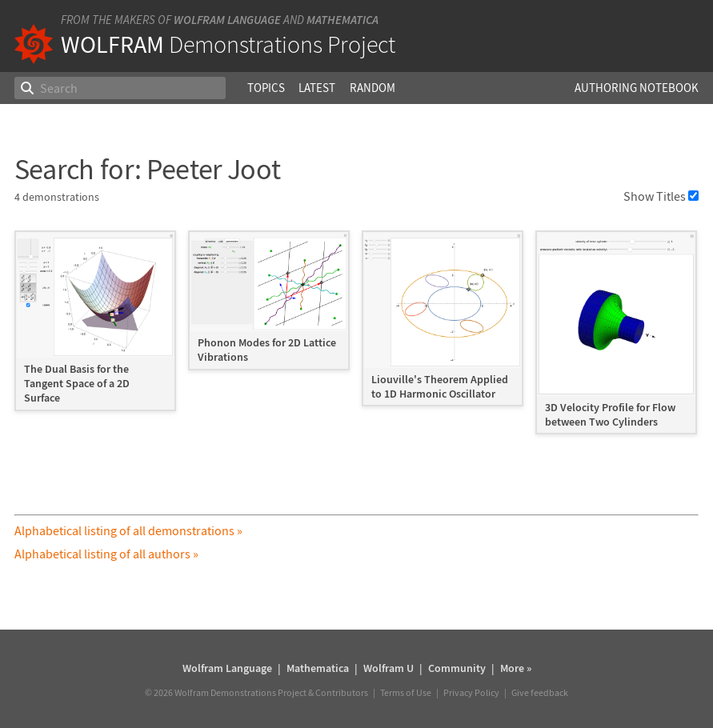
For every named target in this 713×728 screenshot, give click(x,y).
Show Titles (661, 196)
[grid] (356, 340)
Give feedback (540, 692)
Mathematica (342, 20)
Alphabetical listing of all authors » (106, 554)
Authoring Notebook (637, 88)
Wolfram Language (227, 20)
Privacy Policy (471, 692)
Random (373, 88)
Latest (317, 88)
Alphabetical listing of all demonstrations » (128, 530)
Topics (266, 88)
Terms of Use (406, 692)
